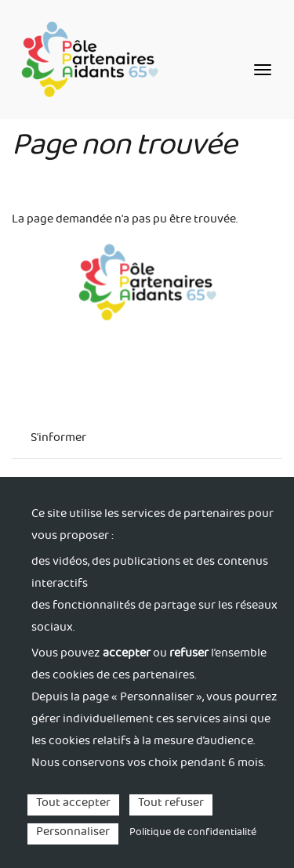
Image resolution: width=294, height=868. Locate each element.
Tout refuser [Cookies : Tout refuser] (171, 805)
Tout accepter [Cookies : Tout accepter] (73, 805)
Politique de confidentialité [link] (193, 834)
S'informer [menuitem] (58, 439)
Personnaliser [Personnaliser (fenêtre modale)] (73, 834)
